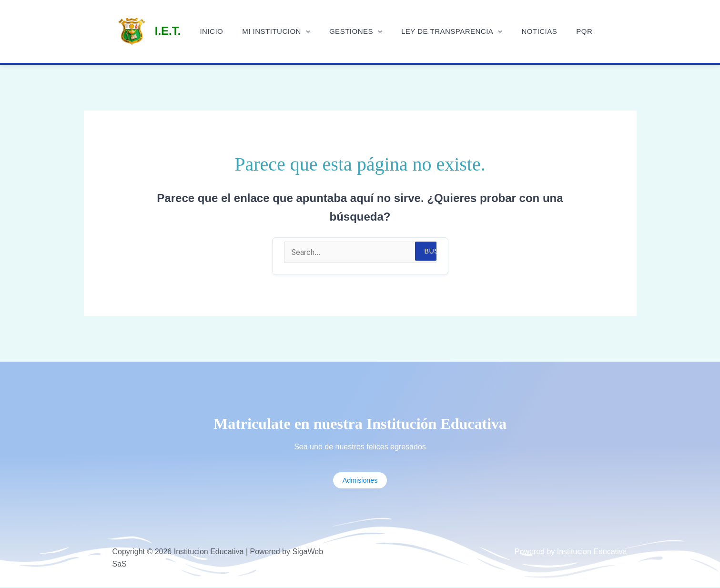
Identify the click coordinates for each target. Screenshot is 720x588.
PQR (572, 31)
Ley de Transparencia (449, 31)
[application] (313, 31)
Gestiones (358, 31)
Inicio (223, 31)
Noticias (532, 31)
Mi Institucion (283, 31)
